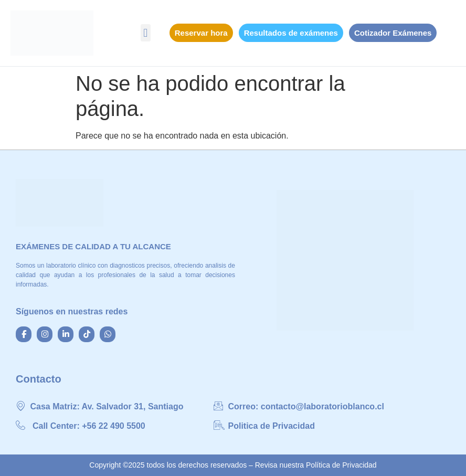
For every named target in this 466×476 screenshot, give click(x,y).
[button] (146, 33)
